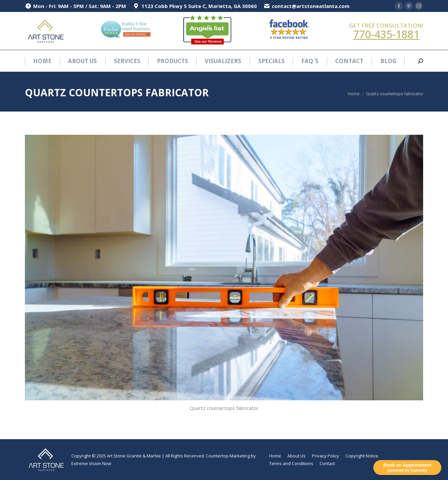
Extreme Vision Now (91, 463)
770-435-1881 (386, 34)
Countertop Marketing (228, 456)
